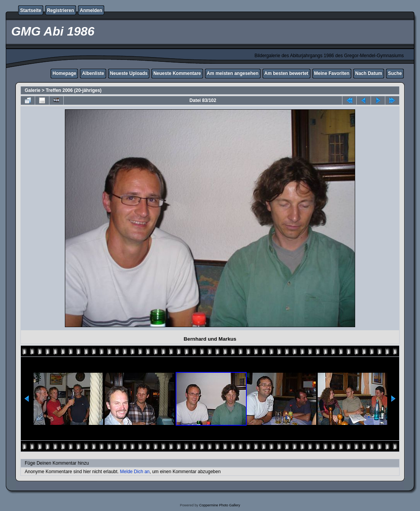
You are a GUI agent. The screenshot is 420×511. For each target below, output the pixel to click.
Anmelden (91, 10)
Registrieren (61, 10)
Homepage (64, 73)
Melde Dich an (135, 472)
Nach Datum (369, 73)
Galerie (33, 90)
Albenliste (93, 73)
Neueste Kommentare (177, 73)
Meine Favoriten (332, 73)
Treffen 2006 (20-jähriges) (74, 90)
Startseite (31, 10)
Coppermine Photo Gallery (220, 505)
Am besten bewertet (286, 73)
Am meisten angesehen (233, 73)
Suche (395, 73)
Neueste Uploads (129, 73)
